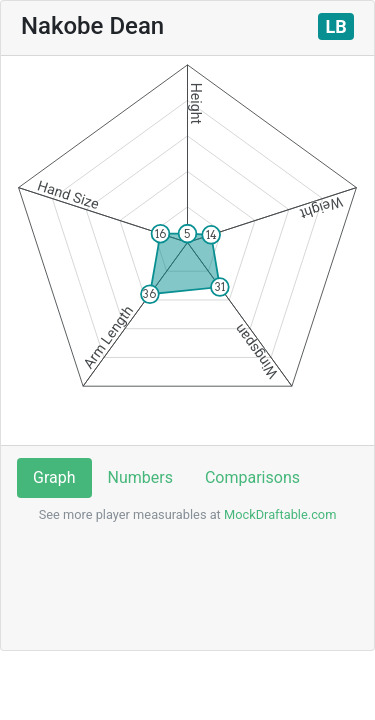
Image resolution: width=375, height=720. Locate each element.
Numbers (140, 477)
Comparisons (252, 477)
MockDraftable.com (279, 514)
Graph (54, 477)
